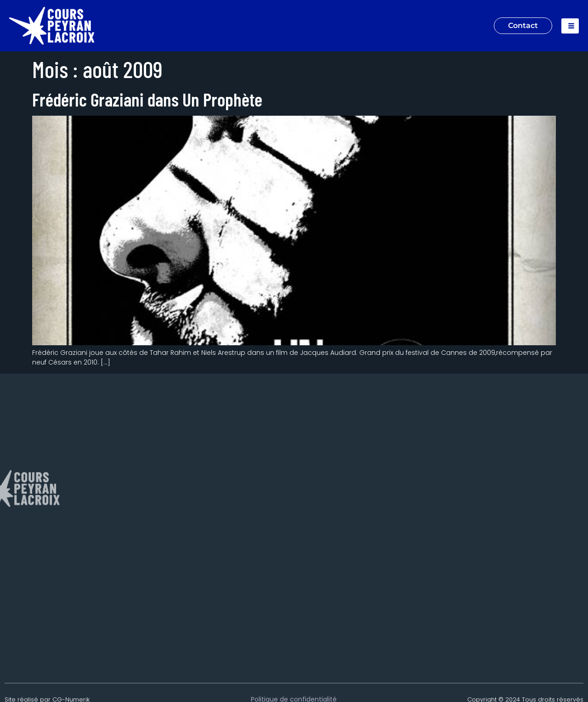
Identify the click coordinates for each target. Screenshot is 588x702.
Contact (523, 25)
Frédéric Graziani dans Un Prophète (147, 99)
